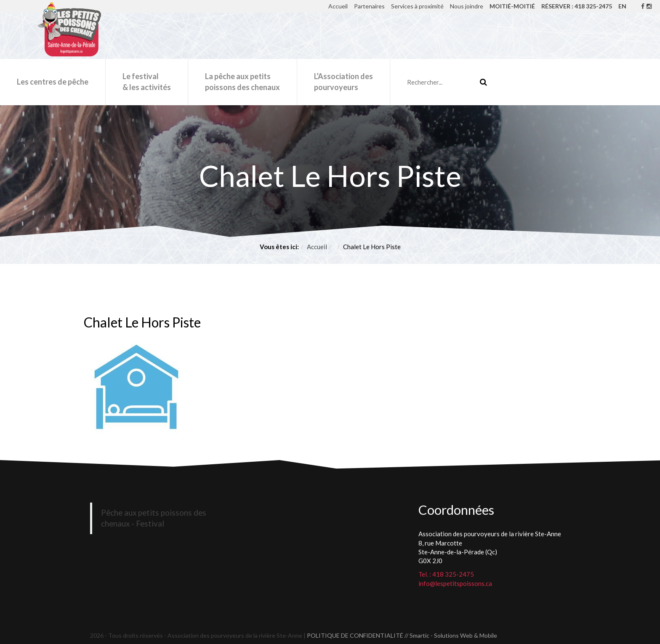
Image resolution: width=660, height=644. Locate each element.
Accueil (338, 6)
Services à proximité (417, 6)
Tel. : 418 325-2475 (446, 574)
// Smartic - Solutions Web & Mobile (451, 635)
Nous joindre (467, 6)
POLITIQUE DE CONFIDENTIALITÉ (355, 635)
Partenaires (369, 6)
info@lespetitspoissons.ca (455, 583)
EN (622, 6)
